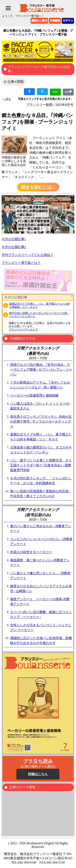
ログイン (68, 20)
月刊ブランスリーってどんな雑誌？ (28, 255)
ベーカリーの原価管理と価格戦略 (34, 395)
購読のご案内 (39, 20)
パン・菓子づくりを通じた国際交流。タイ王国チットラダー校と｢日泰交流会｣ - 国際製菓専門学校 (41, 465)
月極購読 (55, 20)
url (68, 92)
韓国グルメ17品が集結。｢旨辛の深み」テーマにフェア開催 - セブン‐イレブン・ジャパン (41, 369)
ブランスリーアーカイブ (23, 330)
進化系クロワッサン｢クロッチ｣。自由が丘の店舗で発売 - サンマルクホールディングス (41, 421)
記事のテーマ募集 (22, 787)
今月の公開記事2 (14, 247)
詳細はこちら (38, 774)
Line (55, 92)
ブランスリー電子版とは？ (21, 263)
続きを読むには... (38, 187)
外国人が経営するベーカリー (31, 552)
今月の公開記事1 (14, 239)
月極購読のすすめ (22, 338)
